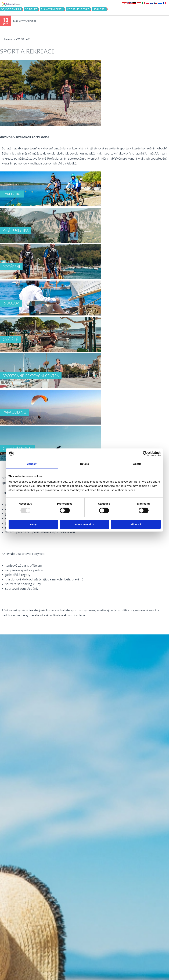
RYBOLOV (11, 303)
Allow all (136, 524)
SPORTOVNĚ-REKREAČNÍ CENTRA (31, 376)
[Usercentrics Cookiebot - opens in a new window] (145, 454)
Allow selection (84, 524)
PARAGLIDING (14, 412)
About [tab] (137, 464)
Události (99, 9)
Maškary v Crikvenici (24, 21)
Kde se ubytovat (78, 9)
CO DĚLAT (31, 9)
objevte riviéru (11, 9)
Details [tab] (85, 464)
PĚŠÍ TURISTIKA (16, 230)
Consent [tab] (32, 464)
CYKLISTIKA (12, 194)
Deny (33, 524)
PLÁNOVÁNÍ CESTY (52, 9)
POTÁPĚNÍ (11, 267)
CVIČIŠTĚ (10, 339)
